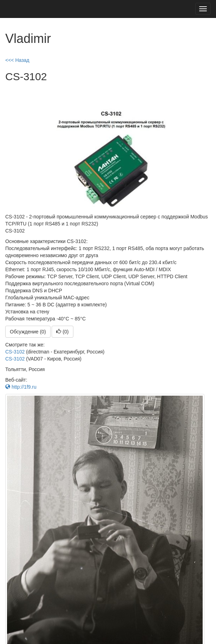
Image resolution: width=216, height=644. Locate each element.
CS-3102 (15, 352)
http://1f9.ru (21, 387)
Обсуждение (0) (28, 332)
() (62, 332)
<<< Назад (17, 60)
